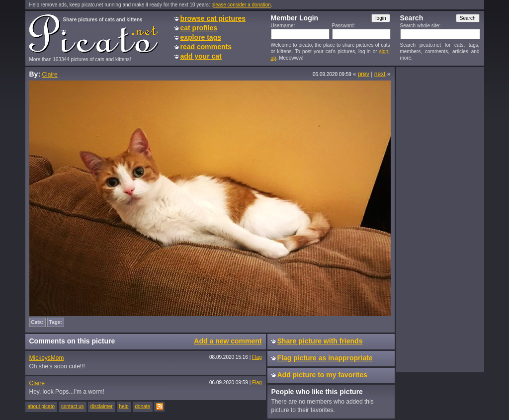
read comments (206, 47)
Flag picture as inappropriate (325, 358)
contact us (73, 406)
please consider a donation (241, 5)
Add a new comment (228, 341)
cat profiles (199, 28)
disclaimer (102, 406)
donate (143, 406)
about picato (42, 406)
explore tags (201, 37)
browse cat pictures (213, 18)
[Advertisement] (440, 219)
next (380, 74)
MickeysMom (47, 358)
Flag (257, 357)
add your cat (201, 56)
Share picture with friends (320, 341)
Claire (49, 75)
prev (364, 74)
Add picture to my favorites (322, 375)
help (124, 406)
